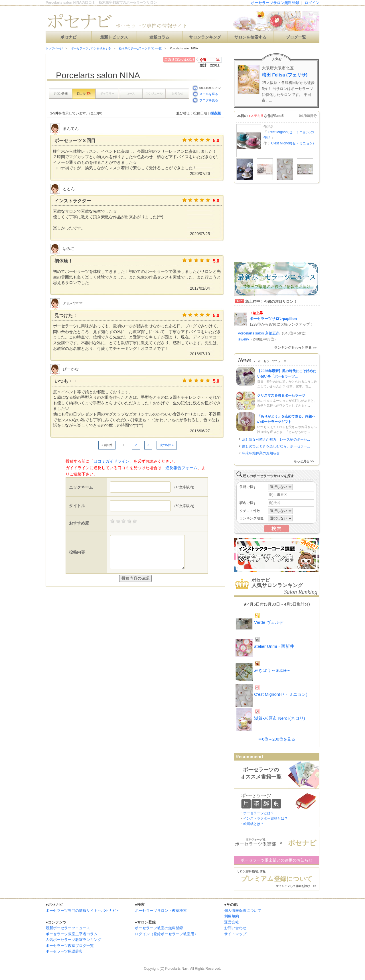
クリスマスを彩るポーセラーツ (281, 396)
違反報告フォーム (181, 468)
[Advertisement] (112, 598)
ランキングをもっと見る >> (295, 348)
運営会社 (232, 922)
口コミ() (84, 93)
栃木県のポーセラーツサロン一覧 (140, 48)
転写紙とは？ (254, 824)
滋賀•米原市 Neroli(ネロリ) (280, 718)
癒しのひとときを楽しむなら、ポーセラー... (276, 446)
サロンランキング (205, 37)
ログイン (312, 3)
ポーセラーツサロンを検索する (91, 48)
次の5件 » (167, 445)
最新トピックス (114, 37)
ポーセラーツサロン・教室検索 (161, 911)
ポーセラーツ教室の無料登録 (159, 928)
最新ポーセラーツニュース (68, 928)
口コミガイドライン (111, 461)
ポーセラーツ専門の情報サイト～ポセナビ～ (83, 911)
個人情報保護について (243, 911)
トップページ (54, 48)
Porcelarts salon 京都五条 (259, 333)
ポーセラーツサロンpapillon (273, 319)
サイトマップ (235, 934)
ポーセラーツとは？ (259, 813)
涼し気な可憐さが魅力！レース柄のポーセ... (276, 439)
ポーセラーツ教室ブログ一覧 (70, 946)
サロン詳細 (60, 93)
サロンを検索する (250, 37)
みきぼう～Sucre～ (272, 670)
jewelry (244, 339)
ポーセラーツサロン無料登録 (275, 3)
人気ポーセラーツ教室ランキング (73, 940)
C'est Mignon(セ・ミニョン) (293, 143)
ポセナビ (68, 37)
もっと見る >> (304, 461)
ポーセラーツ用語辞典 (64, 951)
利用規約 (232, 916)
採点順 (216, 113)
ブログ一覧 (296, 37)
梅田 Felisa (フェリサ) (285, 75)
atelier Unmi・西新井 (274, 646)
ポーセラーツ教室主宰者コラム (72, 934)
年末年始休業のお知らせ (261, 453)
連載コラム (159, 37)
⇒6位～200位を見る (277, 739)
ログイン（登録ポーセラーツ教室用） (166, 934)
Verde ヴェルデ (269, 622)
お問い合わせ (235, 928)
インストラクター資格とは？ (265, 818)
